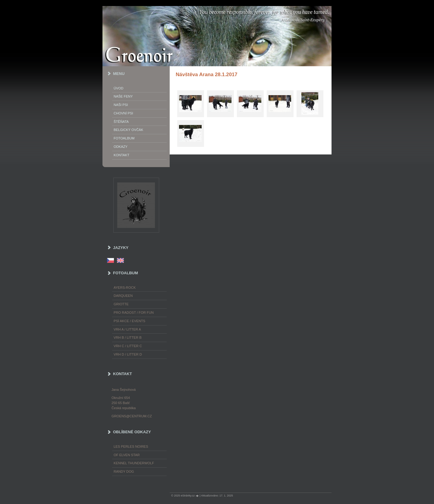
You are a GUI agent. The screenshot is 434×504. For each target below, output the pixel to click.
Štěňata (121, 122)
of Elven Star (127, 455)
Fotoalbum (124, 138)
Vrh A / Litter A (127, 329)
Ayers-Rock (125, 288)
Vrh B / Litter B (128, 338)
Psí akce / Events (129, 321)
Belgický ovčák (128, 130)
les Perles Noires (131, 446)
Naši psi (121, 105)
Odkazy (121, 147)
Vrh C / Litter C (128, 346)
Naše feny (123, 96)
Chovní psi (123, 113)
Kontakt (121, 155)
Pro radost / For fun (134, 313)
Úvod (118, 88)
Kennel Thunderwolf (134, 463)
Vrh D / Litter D (128, 354)
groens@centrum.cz (132, 416)
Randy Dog (124, 471)
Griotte (121, 304)
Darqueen (123, 296)
